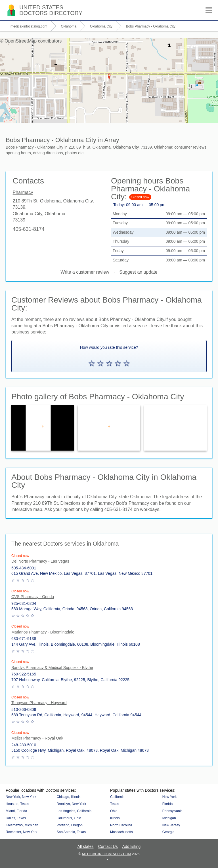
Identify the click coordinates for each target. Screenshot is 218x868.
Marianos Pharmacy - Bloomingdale (43, 632)
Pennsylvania (172, 811)
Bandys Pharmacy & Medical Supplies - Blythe (52, 668)
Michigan (169, 818)
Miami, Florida (16, 811)
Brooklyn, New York (72, 804)
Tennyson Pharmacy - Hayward (39, 703)
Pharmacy (23, 193)
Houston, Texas (17, 804)
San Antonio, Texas (71, 832)
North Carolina (121, 825)
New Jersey (171, 825)
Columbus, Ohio (69, 818)
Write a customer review (85, 272)
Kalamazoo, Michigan (22, 825)
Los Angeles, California (74, 811)
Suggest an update (138, 272)
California (117, 797)
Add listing (132, 846)
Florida (168, 804)
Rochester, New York (21, 832)
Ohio (114, 811)
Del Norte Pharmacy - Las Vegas (40, 561)
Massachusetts (121, 832)
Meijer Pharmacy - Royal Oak (37, 738)
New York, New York (21, 797)
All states (86, 846)
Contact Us (108, 846)
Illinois (115, 818)
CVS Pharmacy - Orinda (33, 597)
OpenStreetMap (21, 41)
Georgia (168, 832)
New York (170, 797)
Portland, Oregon (70, 825)
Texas (115, 804)
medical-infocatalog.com (107, 854)
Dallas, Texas (16, 818)
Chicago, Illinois (69, 797)
